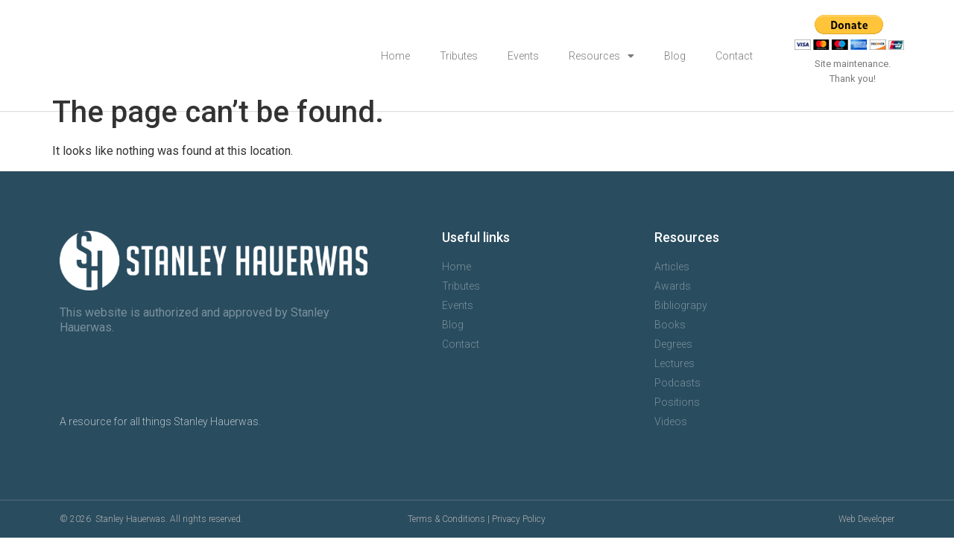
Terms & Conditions (446, 541)
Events (523, 56)
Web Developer (866, 541)
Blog (675, 56)
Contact (734, 56)
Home (395, 56)
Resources (601, 56)
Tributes (459, 56)
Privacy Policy (519, 541)
